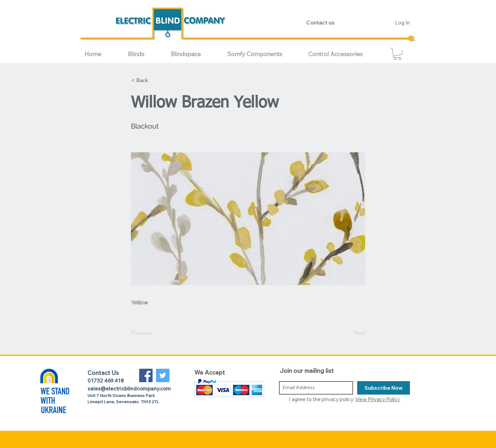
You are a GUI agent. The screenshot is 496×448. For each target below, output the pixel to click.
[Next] (348, 333)
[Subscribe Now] (384, 388)
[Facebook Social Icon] (146, 375)
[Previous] (154, 333)
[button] (144, 54)
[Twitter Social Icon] (163, 375)
